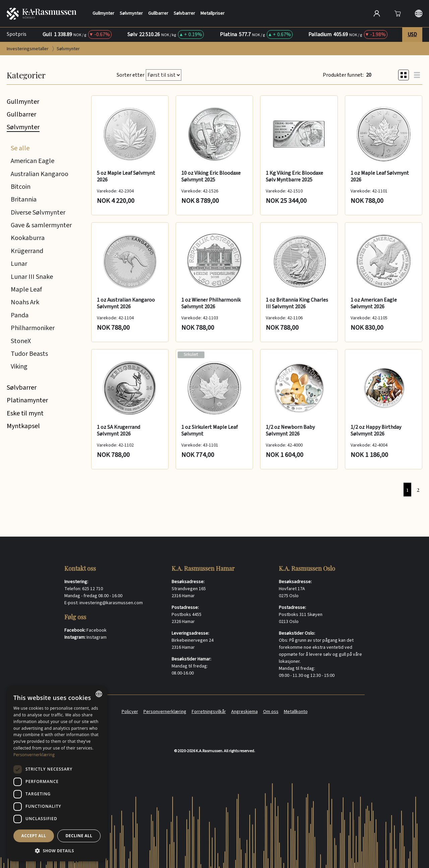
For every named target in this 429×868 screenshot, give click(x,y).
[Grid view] (404, 75)
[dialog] (57, 773)
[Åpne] (397, 13)
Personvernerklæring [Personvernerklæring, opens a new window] (34, 755)
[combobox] (99, 694)
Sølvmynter (131, 14)
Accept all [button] (34, 836)
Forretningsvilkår (209, 712)
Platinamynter (27, 400)
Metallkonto (296, 712)
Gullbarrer (158, 14)
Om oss (271, 712)
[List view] (417, 75)
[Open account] (377, 13)
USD (412, 34)
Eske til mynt (25, 413)
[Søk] (354, 13)
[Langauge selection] (419, 13)
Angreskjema (244, 712)
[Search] (306, 13)
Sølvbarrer (184, 14)
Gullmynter (103, 14)
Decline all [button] (79, 836)
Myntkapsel (23, 426)
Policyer (130, 712)
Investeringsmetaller (28, 49)
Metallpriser (212, 14)
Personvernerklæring (165, 712)
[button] (57, 851)
